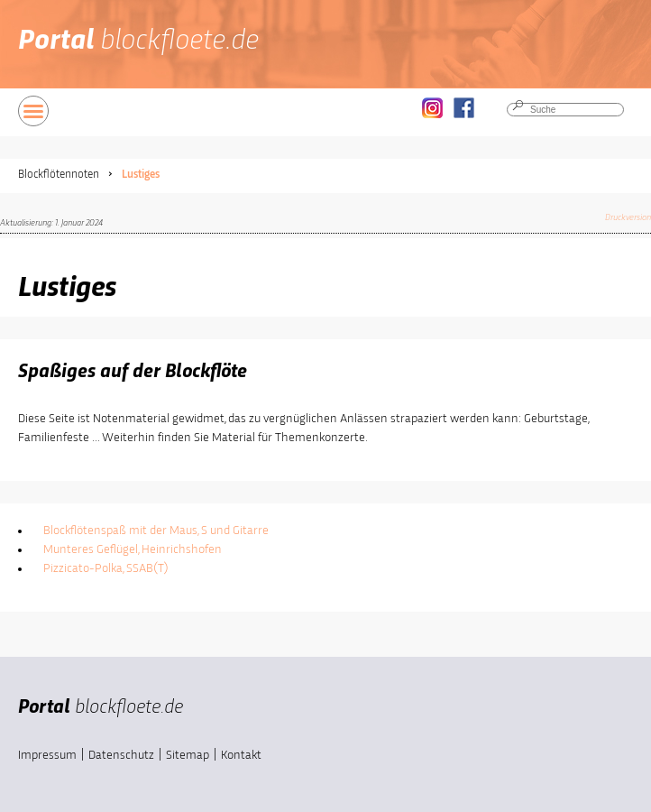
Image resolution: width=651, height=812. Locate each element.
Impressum (47, 755)
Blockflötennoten (59, 175)
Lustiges (141, 175)
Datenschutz (121, 755)
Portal (138, 42)
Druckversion (628, 217)
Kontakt (241, 755)
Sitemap (188, 755)
